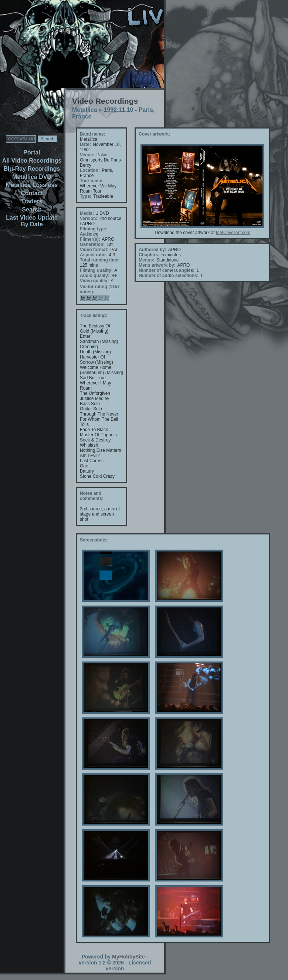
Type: (86, 196)
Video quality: (94, 281)
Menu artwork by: (157, 265)
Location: (90, 170)
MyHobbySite (128, 957)
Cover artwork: (154, 134)
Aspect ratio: (93, 255)
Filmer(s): (90, 239)
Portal (32, 152)
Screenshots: (94, 540)
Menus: (146, 260)
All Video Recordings (32, 161)
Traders (32, 201)
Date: (85, 144)
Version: (89, 219)
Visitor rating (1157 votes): (100, 289)
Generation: (92, 244)
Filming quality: (96, 270)
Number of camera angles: (167, 270)
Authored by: (153, 250)
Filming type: (94, 229)
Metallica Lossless (32, 185)
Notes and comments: (92, 496)
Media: (87, 213)
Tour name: (92, 181)
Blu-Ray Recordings (32, 169)
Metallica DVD (32, 177)
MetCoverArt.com (233, 233)
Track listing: (94, 316)
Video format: (94, 250)
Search (32, 209)
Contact (32, 193)
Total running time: (100, 260)
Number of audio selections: (168, 276)
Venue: (87, 155)
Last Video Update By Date (32, 221)
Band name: (93, 134)
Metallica (85, 110)
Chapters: (149, 255)
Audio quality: (95, 276)
